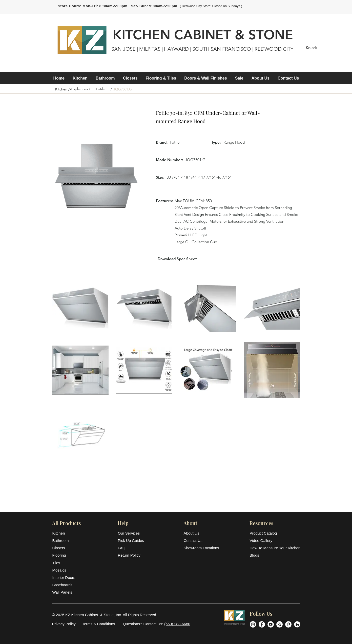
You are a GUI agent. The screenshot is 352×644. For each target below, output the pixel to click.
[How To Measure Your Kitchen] (275, 548)
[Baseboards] (65, 585)
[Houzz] (297, 624)
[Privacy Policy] (64, 624)
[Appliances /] (80, 89)
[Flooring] (65, 555)
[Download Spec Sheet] (177, 259)
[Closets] (65, 548)
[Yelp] (279, 624)
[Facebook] (262, 624)
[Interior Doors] (65, 577)
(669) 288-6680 (177, 624)
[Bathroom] (65, 541)
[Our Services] (132, 533)
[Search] (328, 48)
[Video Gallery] (275, 541)
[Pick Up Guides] (132, 541)
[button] (80, 78)
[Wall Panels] (65, 592)
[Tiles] (65, 563)
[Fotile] (100, 89)
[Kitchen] (65, 533)
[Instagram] (253, 624)
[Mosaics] (65, 570)
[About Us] (196, 533)
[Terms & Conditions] (99, 624)
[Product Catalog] (275, 533)
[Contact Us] (196, 541)
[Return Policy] (132, 555)
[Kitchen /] (63, 89)
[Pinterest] (288, 624)
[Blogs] (275, 555)
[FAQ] (132, 548)
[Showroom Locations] (202, 548)
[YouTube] (271, 624)
